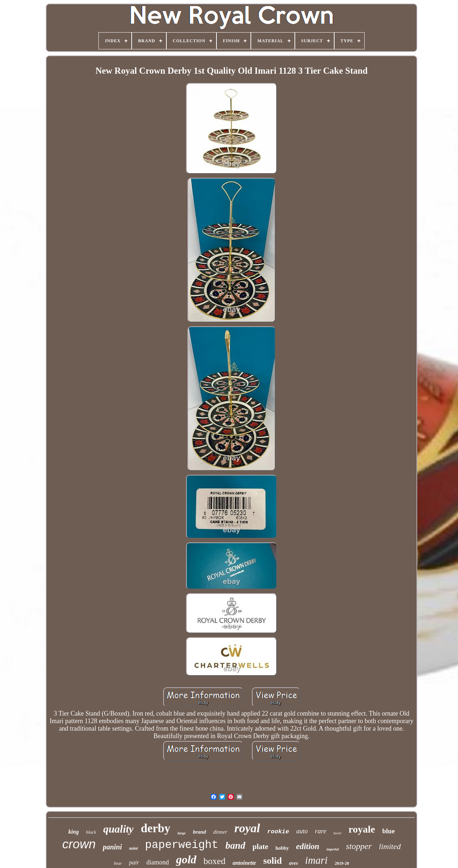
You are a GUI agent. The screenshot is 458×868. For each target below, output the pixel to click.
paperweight (182, 845)
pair (134, 862)
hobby (282, 848)
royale (362, 829)
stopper (359, 846)
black (91, 832)
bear (118, 863)
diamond (158, 862)
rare (321, 831)
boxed (215, 861)
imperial (332, 849)
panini (112, 847)
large (182, 833)
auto (302, 831)
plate (260, 847)
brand (199, 832)
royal (247, 828)
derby (155, 828)
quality (118, 829)
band (235, 845)
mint (134, 848)
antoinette (244, 863)
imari (316, 860)
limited (390, 846)
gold (186, 859)
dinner (220, 832)
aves (294, 863)
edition (308, 846)
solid (273, 861)
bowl (337, 833)
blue (388, 831)
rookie (278, 832)
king (74, 832)
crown (79, 844)
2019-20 (342, 863)
